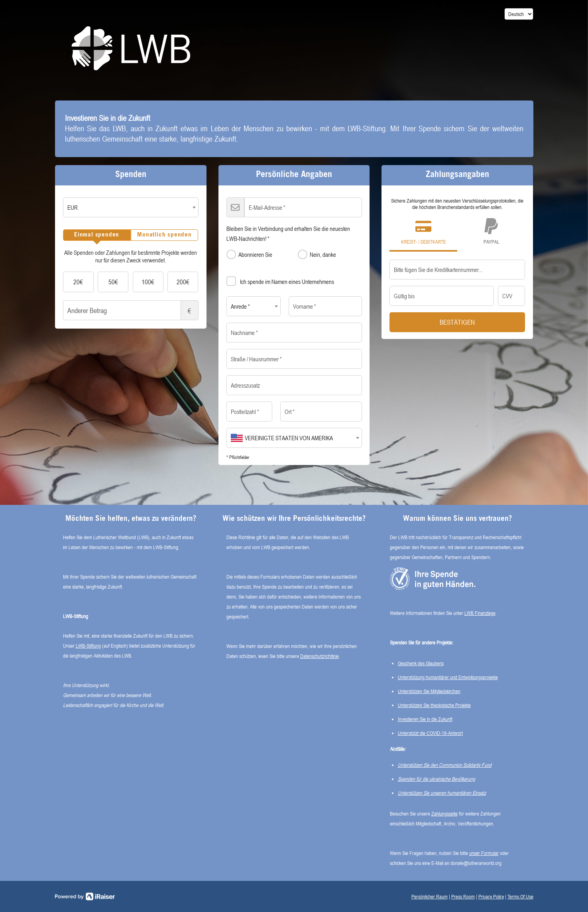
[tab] (97, 235)
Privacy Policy (491, 896)
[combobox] (131, 207)
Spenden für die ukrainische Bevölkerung (437, 779)
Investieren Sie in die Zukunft (425, 719)
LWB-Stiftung (88, 646)
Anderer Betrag (131, 310)
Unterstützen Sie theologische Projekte (434, 705)
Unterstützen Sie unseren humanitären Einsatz (442, 793)
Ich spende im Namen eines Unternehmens (280, 280)
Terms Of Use (520, 896)
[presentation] (97, 235)
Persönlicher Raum (430, 896)
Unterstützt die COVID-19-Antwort (430, 733)
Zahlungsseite (444, 814)
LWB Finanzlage (480, 613)
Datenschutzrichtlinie (320, 656)
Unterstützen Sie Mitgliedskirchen (429, 691)
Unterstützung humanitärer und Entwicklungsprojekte (448, 677)
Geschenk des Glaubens (421, 663)
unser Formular (484, 853)
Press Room (463, 896)
